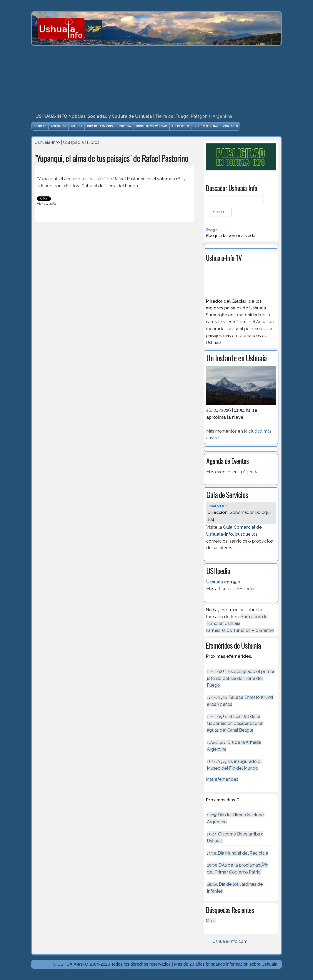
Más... (211, 921)
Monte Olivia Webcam (151, 126)
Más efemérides (222, 779)
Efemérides (180, 126)
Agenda (77, 126)
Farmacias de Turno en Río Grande (240, 630)
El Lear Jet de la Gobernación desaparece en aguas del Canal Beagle (235, 723)
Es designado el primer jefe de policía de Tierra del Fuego (241, 678)
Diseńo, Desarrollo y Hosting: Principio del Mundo (81, 976)
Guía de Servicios (100, 126)
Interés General (206, 126)
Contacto (231, 126)
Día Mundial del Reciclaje (238, 853)
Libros (93, 142)
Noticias (40, 126)
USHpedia (124, 126)
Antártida (58, 126)
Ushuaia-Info (47, 142)
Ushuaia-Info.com (230, 941)
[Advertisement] (156, 78)
